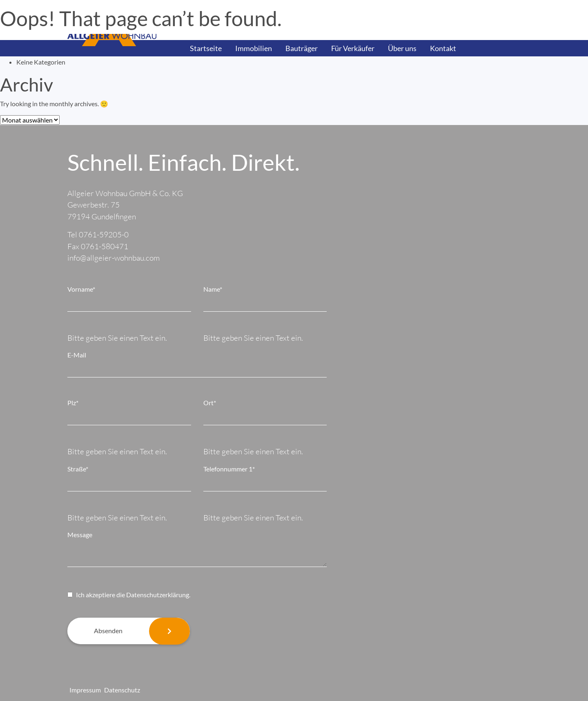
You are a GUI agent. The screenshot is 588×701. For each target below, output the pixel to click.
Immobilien (254, 48)
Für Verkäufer (353, 48)
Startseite (206, 48)
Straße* (78, 469)
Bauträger (302, 48)
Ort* (210, 403)
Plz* (73, 403)
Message (80, 535)
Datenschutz (122, 690)
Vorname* (81, 289)
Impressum (85, 690)
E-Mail (77, 355)
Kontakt (443, 48)
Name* (213, 289)
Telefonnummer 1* (229, 469)
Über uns (402, 48)
